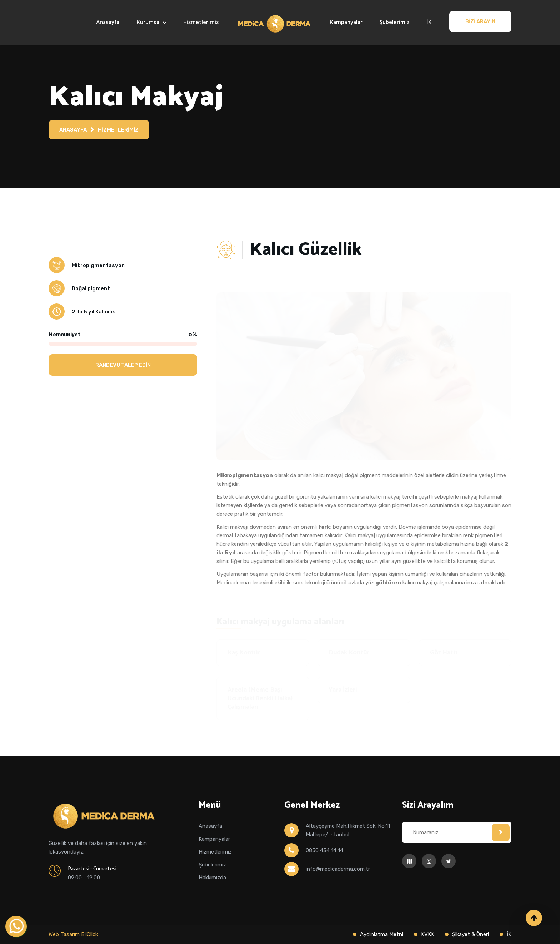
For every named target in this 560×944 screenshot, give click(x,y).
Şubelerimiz (394, 22)
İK (429, 22)
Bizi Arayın (480, 21)
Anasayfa (108, 22)
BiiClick (89, 934)
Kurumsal (149, 22)
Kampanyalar (346, 22)
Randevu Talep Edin (123, 365)
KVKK (428, 934)
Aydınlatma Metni (382, 934)
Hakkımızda (212, 878)
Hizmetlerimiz (201, 22)
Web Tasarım (65, 934)
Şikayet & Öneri (471, 934)
